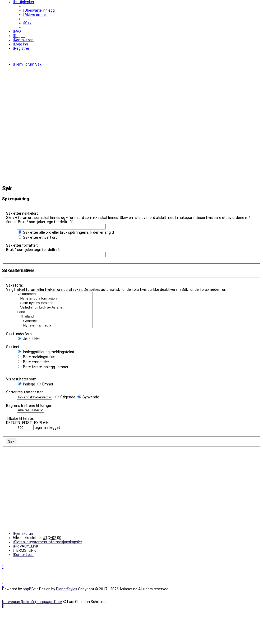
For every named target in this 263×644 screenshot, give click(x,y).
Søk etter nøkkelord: (23, 213)
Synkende (88, 397)
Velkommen (55, 294)
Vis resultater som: (22, 379)
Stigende (65, 397)
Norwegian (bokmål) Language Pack (32, 602)
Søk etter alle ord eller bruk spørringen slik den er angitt (66, 232)
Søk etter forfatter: (22, 245)
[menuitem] (39, 10)
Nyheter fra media (55, 326)
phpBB (28, 589)
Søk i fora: (14, 285)
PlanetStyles (67, 589)
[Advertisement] (52, 126)
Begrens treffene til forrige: (29, 406)
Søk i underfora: (19, 334)
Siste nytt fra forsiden (55, 303)
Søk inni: (13, 347)
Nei (34, 339)
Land (55, 312)
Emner (45, 384)
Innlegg (27, 384)
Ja (23, 339)
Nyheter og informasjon (55, 299)
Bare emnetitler (34, 362)
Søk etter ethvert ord (38, 237)
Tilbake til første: (20, 418)
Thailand (55, 317)
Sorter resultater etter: (25, 392)
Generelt (55, 321)
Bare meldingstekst (37, 357)
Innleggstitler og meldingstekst (46, 352)
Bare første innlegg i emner (43, 367)
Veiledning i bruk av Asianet (55, 308)
